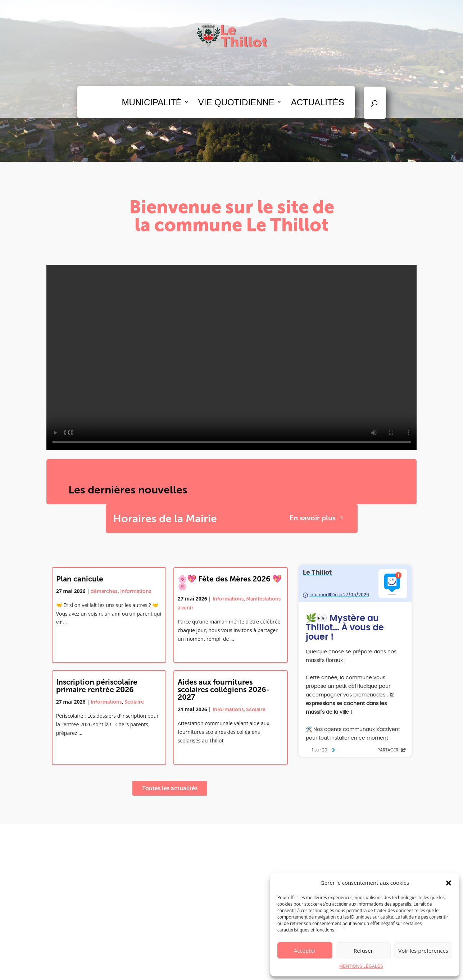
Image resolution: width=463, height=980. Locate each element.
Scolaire (134, 702)
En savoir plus (312, 518)
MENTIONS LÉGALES (361, 966)
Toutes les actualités (170, 788)
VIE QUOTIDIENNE (236, 102)
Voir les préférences (423, 951)
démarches (104, 591)
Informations (136, 591)
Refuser (363, 951)
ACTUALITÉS (318, 102)
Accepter (305, 951)
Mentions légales (261, 970)
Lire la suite (70, 637)
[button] (449, 883)
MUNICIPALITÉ (152, 102)
